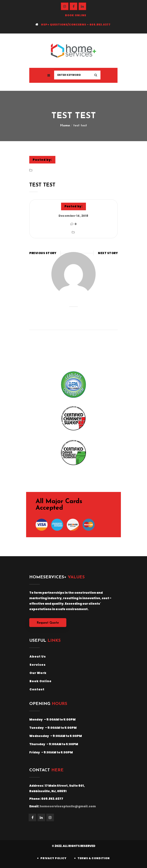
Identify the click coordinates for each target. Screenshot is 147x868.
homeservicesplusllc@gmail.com (68, 806)
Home (65, 126)
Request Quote (48, 623)
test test (42, 185)
